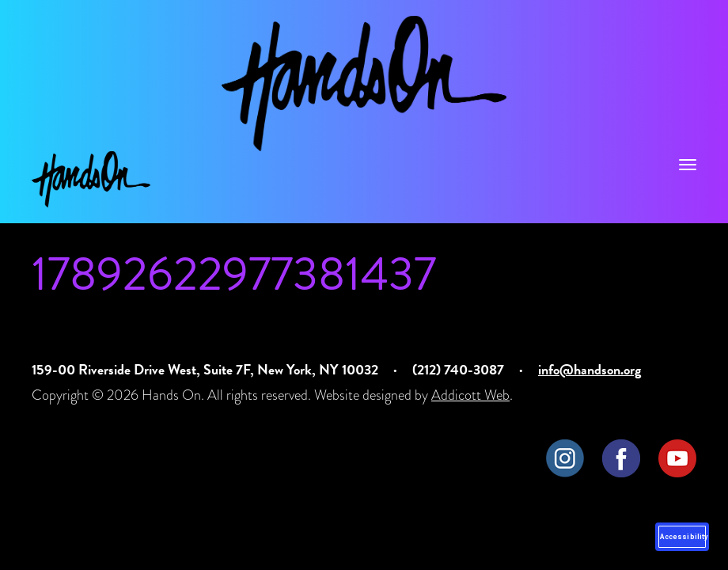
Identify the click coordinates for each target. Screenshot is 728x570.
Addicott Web (470, 395)
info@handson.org (590, 369)
